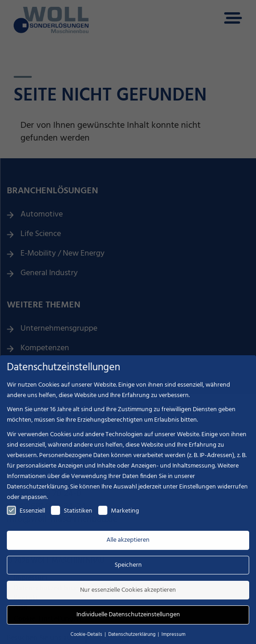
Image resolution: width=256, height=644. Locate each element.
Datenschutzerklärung (37, 493)
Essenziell (26, 517)
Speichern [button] (128, 571)
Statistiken (72, 517)
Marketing (119, 517)
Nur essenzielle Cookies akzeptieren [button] (128, 596)
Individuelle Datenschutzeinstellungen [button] (128, 621)
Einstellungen (198, 493)
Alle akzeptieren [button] (128, 546)
